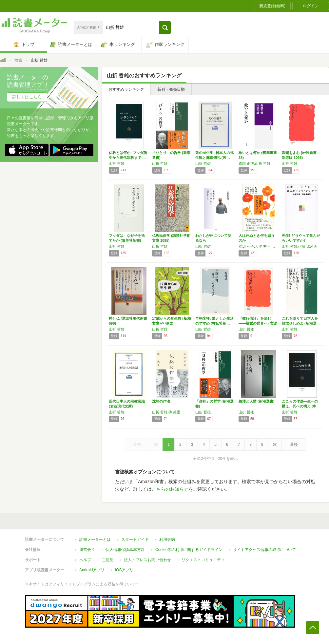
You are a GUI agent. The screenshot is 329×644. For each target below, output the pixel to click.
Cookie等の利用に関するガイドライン (189, 550)
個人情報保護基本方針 (125, 550)
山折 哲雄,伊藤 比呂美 (300, 246)
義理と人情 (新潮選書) (256, 401)
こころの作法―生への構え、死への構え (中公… (300, 406)
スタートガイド (135, 540)
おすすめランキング (126, 89)
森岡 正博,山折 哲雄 (254, 163)
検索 (18, 60)
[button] (165, 28)
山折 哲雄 (116, 163)
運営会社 (87, 550)
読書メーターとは (95, 540)
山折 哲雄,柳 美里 (166, 412)
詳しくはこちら (27, 97)
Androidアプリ (92, 570)
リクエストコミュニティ (203, 560)
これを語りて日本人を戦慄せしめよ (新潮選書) (300, 323)
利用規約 (167, 540)
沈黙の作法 (161, 401)
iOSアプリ (124, 570)
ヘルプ (85, 560)
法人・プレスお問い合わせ (147, 560)
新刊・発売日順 (171, 89)
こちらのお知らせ (170, 489)
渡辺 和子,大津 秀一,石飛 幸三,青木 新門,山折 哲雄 (259, 246)
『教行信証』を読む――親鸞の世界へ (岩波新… (258, 323)
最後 (294, 445)
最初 (137, 445)
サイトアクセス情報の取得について (264, 550)
